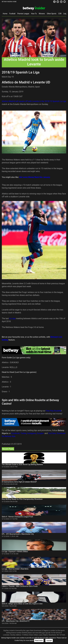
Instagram (32, 433)
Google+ (40, 433)
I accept (49, 640)
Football (12, 14)
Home (5, 14)
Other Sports (52, 14)
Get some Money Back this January (35, 177)
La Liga (12, 318)
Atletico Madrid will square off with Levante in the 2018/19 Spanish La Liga (34, 101)
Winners (42, 14)
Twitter (23, 433)
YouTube (52, 433)
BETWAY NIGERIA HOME (9, 2)
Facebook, (16, 433)
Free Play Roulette (53, 411)
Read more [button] (39, 640)
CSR (60, 14)
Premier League (23, 14)
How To (34, 14)
